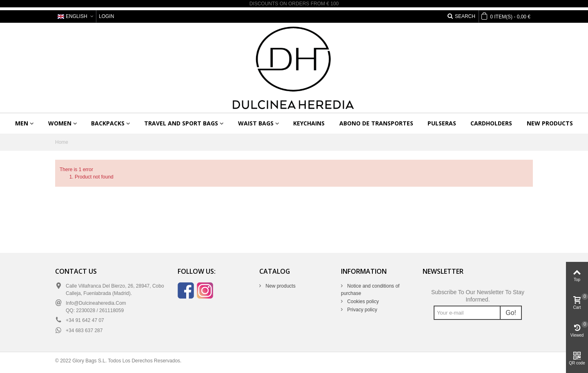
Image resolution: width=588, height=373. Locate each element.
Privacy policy (362, 310)
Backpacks (108, 123)
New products (550, 123)
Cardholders (491, 123)
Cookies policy (362, 302)
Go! (511, 313)
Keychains (309, 123)
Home (62, 142)
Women (60, 123)
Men (22, 123)
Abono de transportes (376, 123)
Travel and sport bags (181, 123)
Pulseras (442, 123)
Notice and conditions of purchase (370, 290)
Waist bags (256, 123)
